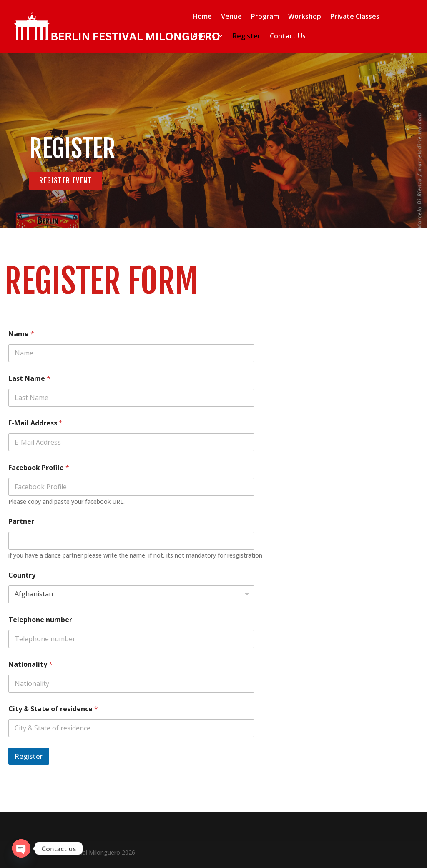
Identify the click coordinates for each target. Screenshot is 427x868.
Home (202, 18)
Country (22, 576)
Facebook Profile (39, 468)
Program (265, 18)
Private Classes (355, 18)
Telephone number (40, 620)
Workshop (305, 18)
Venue (231, 18)
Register (247, 37)
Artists (204, 37)
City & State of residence (53, 709)
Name (21, 334)
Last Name (29, 379)
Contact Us (288, 37)
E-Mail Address (35, 424)
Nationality (30, 665)
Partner (21, 522)
